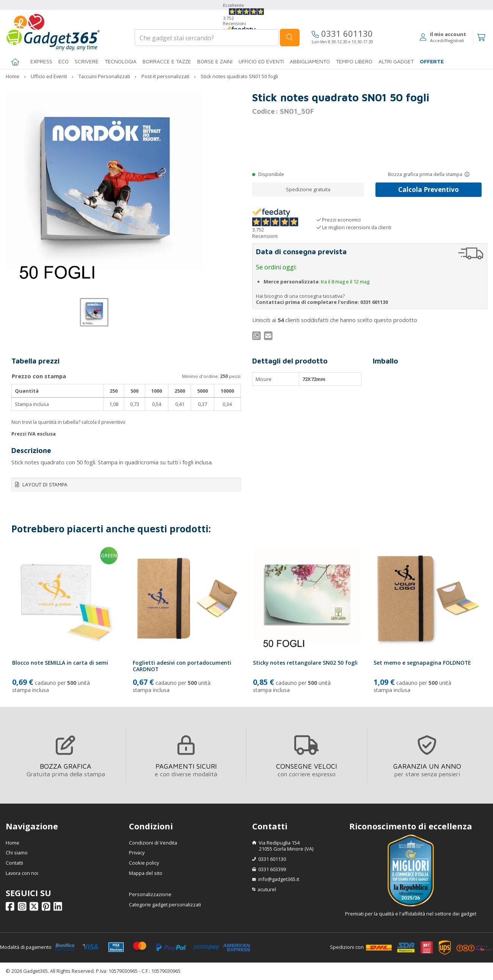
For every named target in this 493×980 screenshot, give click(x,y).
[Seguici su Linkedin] (59, 908)
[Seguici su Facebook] (11, 908)
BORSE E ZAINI (215, 61)
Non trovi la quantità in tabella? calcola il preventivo (68, 422)
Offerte (432, 61)
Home (13, 843)
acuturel (267, 889)
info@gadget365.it (279, 879)
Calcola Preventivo (429, 190)
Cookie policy (144, 863)
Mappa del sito (146, 873)
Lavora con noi (22, 873)
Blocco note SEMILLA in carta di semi (60, 663)
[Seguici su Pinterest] (47, 908)
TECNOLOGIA (121, 61)
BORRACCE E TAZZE (167, 61)
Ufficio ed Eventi (261, 61)
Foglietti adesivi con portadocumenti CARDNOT (182, 666)
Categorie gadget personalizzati (165, 904)
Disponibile (271, 174)
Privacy (137, 853)
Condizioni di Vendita (153, 843)
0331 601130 (342, 34)
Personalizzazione (150, 894)
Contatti (14, 863)
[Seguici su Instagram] (23, 908)
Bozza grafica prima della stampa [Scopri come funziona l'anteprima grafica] (425, 174)
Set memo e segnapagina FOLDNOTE (422, 663)
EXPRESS (41, 61)
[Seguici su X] (35, 908)
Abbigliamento (310, 61)
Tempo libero (354, 61)
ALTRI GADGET (396, 61)
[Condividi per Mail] (269, 338)
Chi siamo (17, 853)
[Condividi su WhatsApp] (257, 338)
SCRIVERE (87, 61)
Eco (64, 61)
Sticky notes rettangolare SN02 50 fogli (305, 663)
